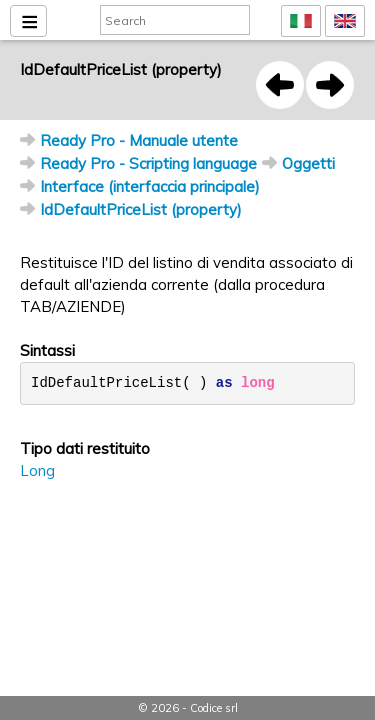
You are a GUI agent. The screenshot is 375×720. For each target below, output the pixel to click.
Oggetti (308, 163)
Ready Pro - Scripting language (148, 163)
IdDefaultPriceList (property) (141, 209)
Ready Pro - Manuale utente (139, 140)
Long (37, 470)
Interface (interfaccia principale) (150, 186)
